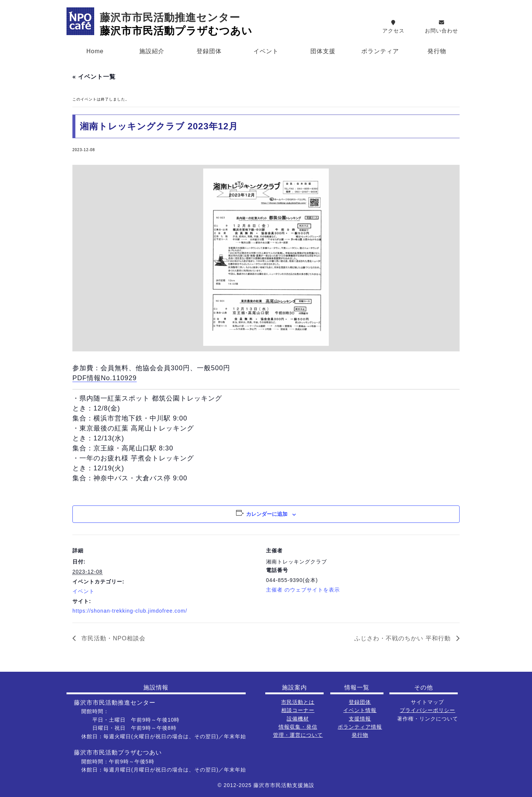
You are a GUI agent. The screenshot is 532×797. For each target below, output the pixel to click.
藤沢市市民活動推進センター (170, 18)
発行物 (437, 51)
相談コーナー (298, 710)
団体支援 (323, 51)
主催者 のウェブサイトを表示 (303, 590)
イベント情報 (360, 710)
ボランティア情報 (360, 727)
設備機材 (298, 719)
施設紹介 (152, 51)
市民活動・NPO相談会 (112, 638)
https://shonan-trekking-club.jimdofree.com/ (130, 611)
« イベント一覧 (94, 77)
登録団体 (209, 51)
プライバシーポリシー (427, 710)
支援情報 (360, 719)
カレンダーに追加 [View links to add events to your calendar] (267, 514)
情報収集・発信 (298, 727)
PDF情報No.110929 (105, 378)
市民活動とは (298, 702)
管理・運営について (298, 735)
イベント (266, 51)
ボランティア (380, 51)
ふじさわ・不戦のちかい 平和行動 (403, 638)
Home (95, 51)
